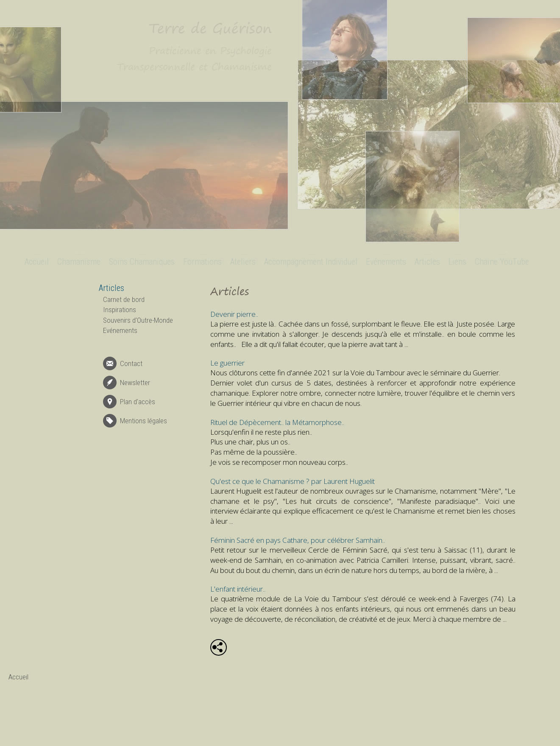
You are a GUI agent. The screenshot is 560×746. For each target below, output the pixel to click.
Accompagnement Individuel (311, 262)
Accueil (37, 262)
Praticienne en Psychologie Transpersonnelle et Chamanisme (194, 59)
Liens (457, 262)
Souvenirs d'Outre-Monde (138, 320)
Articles (427, 262)
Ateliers (243, 262)
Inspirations (120, 310)
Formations (202, 262)
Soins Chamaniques (142, 262)
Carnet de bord (124, 299)
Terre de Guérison (210, 28)
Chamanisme (79, 262)
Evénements (386, 262)
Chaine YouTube (502, 262)
